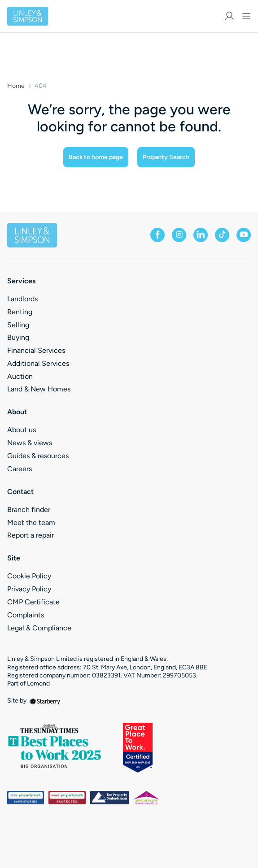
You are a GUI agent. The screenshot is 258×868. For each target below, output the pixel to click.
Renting (20, 312)
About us (22, 430)
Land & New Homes (39, 389)
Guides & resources (38, 456)
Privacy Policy (29, 589)
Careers (20, 469)
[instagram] (179, 235)
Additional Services (38, 363)
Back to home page (96, 157)
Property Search (166, 157)
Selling (18, 325)
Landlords (22, 299)
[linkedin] (201, 235)
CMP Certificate (33, 602)
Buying (18, 337)
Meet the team (31, 523)
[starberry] (45, 701)
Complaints (26, 615)
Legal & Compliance (39, 628)
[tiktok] (222, 235)
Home (16, 86)
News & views (30, 443)
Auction (20, 376)
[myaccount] (229, 16)
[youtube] (244, 235)
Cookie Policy (29, 576)
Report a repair (31, 535)
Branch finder (29, 510)
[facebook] (157, 235)
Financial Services (36, 350)
